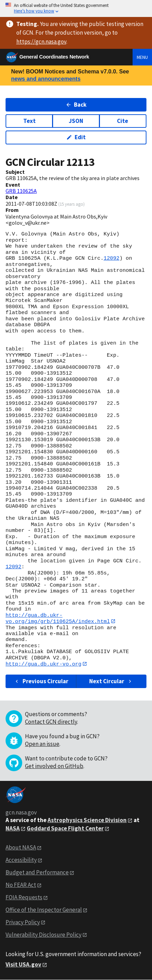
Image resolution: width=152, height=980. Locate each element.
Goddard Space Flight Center (65, 829)
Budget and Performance (37, 873)
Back (76, 105)
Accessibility (21, 860)
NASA (13, 829)
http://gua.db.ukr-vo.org (44, 664)
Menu (142, 57)
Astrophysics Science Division (87, 820)
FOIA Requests (24, 898)
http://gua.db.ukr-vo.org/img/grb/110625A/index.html (58, 618)
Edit (76, 137)
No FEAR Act (21, 885)
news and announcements (46, 79)
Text (29, 121)
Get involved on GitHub (54, 766)
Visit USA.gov (23, 965)
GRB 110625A (21, 191)
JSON (76, 121)
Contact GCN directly (51, 722)
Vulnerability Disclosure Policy (44, 935)
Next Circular (111, 681)
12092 (112, 258)
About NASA (21, 848)
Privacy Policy (23, 923)
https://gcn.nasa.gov (41, 42)
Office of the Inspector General (44, 910)
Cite (123, 121)
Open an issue (42, 744)
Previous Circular (41, 681)
